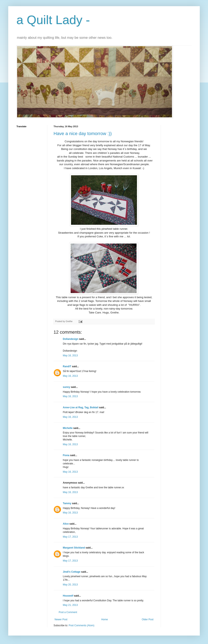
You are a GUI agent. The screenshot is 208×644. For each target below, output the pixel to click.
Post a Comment (68, 612)
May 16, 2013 (70, 356)
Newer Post (61, 619)
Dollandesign (71, 339)
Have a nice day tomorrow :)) (83, 134)
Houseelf (68, 596)
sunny (66, 387)
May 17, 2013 (70, 537)
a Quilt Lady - (53, 20)
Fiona (66, 455)
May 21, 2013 (70, 605)
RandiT (67, 366)
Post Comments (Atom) (81, 625)
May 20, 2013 (70, 585)
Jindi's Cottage (72, 572)
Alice (66, 524)
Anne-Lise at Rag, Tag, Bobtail (81, 407)
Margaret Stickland (74, 548)
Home (105, 619)
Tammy (67, 503)
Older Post (148, 619)
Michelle (68, 428)
